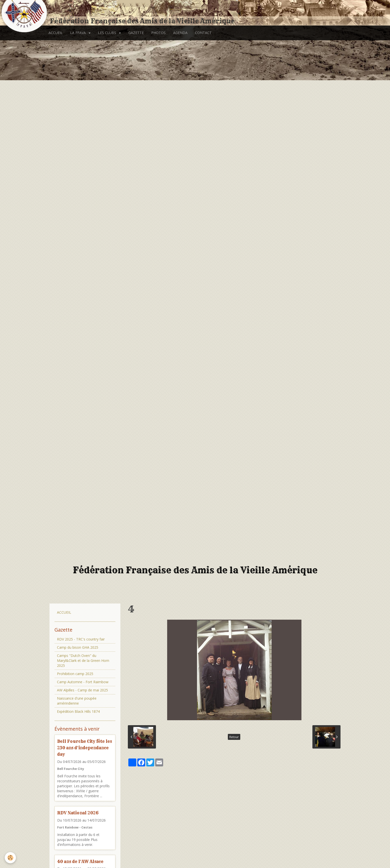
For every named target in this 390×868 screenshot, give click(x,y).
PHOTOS (158, 33)
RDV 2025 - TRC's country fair (81, 639)
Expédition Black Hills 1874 (78, 711)
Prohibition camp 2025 (75, 674)
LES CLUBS (108, 33)
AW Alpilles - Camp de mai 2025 (82, 690)
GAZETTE (136, 33)
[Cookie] (11, 858)
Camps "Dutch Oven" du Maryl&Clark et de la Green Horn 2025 (83, 660)
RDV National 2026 (78, 813)
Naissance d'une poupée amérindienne (77, 701)
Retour (234, 737)
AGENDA (180, 33)
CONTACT (203, 33)
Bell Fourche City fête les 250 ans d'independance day (85, 748)
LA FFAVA (78, 33)
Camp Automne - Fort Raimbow (83, 682)
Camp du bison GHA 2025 (78, 647)
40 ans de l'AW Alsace (80, 861)
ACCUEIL (56, 33)
